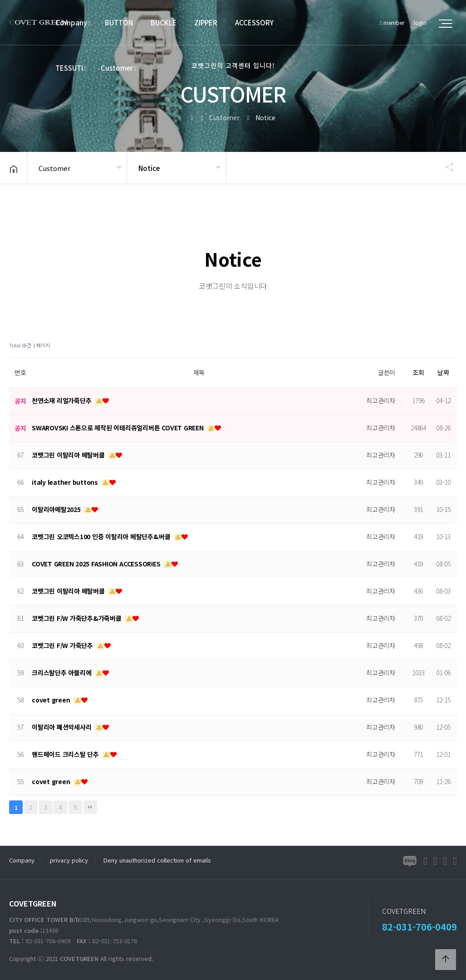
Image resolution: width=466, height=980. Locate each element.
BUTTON (119, 22)
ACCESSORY (254, 22)
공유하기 (445, 167)
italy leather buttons (66, 482)
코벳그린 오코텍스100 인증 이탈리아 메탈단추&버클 (102, 536)
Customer (117, 68)
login (419, 22)
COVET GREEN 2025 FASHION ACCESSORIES (97, 564)
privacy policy (69, 860)
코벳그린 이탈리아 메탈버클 (69, 455)
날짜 (443, 372)
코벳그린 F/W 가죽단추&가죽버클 (77, 618)
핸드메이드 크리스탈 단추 (66, 754)
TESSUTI (69, 68)
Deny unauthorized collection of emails (157, 860)
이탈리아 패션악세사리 (62, 727)
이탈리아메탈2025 (57, 509)
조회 (418, 372)
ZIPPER (206, 22)
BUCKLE (164, 22)
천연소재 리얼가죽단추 (62, 400)
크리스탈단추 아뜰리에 (62, 673)
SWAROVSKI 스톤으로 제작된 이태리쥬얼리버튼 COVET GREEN (118, 428)
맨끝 (90, 807)
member (392, 22)
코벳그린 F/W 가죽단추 (63, 645)
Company (71, 22)
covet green (52, 700)
